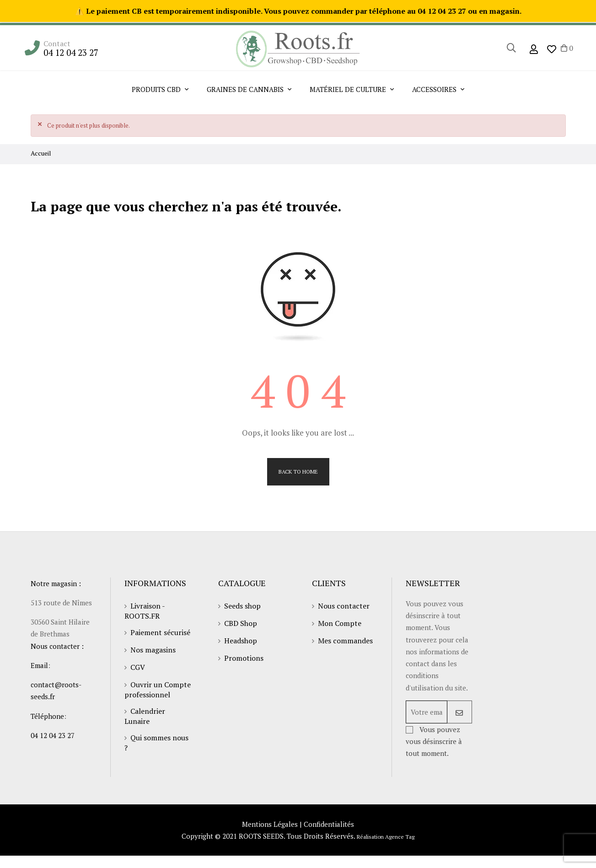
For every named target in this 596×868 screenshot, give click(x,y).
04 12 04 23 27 (71, 52)
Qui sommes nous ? (156, 744)
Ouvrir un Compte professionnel (158, 691)
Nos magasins (153, 652)
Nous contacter (344, 608)
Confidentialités (330, 835)
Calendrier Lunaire (145, 718)
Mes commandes (345, 642)
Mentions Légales (269, 835)
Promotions (244, 660)
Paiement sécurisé (160, 634)
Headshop (241, 642)
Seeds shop (242, 608)
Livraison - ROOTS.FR (145, 613)
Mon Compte (340, 625)
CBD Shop (241, 625)
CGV (138, 669)
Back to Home (298, 472)
